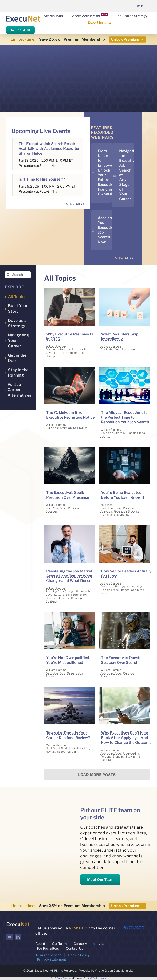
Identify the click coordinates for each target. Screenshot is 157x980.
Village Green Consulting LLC (114, 970)
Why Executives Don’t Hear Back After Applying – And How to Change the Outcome (126, 738)
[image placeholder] (69, 290)
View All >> (75, 204)
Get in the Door (111, 349)
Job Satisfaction (79, 748)
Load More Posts (97, 775)
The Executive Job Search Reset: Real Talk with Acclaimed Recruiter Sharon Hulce (49, 149)
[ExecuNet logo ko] (18, 923)
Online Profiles (78, 428)
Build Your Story (56, 428)
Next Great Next (57, 748)
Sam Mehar (108, 505)
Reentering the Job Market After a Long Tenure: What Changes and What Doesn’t (70, 576)
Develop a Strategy (58, 349)
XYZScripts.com (97, 978)
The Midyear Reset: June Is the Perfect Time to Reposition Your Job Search (125, 417)
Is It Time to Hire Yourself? (42, 179)
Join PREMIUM (20, 30)
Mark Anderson (56, 745)
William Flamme (56, 346)
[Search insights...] (18, 275)
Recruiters (129, 349)
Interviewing (131, 753)
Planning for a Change (115, 515)
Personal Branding (58, 598)
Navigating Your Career (61, 752)
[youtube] (9, 937)
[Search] (8, 275)
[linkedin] (18, 937)
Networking (134, 586)
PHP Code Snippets (62, 978)
